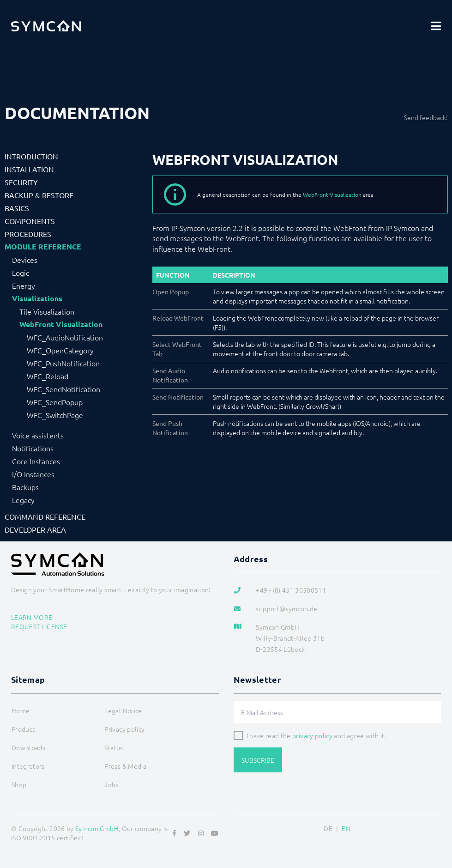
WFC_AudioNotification (65, 337)
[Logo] (46, 26)
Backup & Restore (39, 195)
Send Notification (178, 397)
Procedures (28, 234)
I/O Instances (33, 474)
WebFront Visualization (61, 324)
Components (30, 221)
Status (114, 747)
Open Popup (171, 291)
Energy (24, 285)
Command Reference (45, 516)
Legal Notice (123, 710)
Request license (39, 626)
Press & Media (125, 766)
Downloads (28, 747)
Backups (25, 487)
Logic (21, 273)
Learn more (32, 617)
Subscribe (258, 760)
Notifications (33, 448)
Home (21, 710)
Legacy (23, 500)
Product (23, 729)
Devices (25, 260)
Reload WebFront (178, 318)
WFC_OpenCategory (60, 350)
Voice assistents (38, 435)
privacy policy (312, 735)
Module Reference (43, 247)
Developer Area (35, 529)
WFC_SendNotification (63, 389)
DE (328, 828)
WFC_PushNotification (63, 363)
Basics (17, 208)
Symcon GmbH (97, 828)
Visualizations (37, 298)
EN (346, 828)
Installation (29, 169)
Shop (19, 784)
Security (21, 182)
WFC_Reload (48, 376)
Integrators (28, 766)
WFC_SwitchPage (55, 415)
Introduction (31, 156)
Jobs (111, 784)
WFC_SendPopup (55, 402)
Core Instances (36, 461)
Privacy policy (124, 729)
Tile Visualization (47, 311)
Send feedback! (426, 117)
